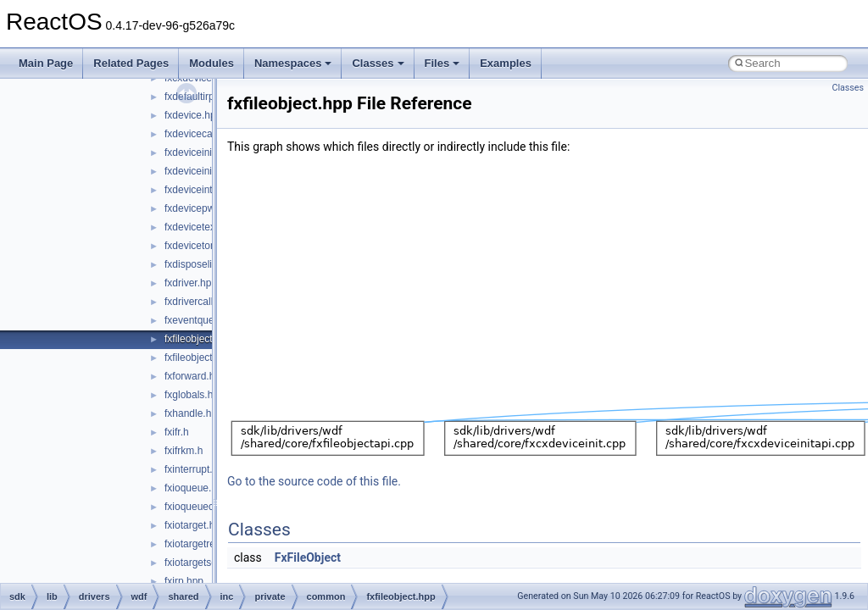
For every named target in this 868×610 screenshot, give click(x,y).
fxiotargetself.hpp (203, 563)
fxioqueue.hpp (196, 488)
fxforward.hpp (195, 376)
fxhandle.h (188, 413)
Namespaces (293, 63)
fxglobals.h (189, 395)
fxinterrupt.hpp (197, 469)
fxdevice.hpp (193, 115)
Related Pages (131, 63)
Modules (211, 63)
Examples (506, 63)
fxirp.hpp (184, 581)
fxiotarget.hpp (195, 525)
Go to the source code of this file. (314, 481)
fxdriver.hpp (191, 283)
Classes (378, 63)
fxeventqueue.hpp (205, 320)
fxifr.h (177, 432)
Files (442, 63)
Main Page (46, 63)
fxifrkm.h (184, 451)
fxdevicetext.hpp (201, 227)
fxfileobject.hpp (198, 339)
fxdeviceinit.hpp (200, 152)
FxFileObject (308, 557)
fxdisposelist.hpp (202, 264)
